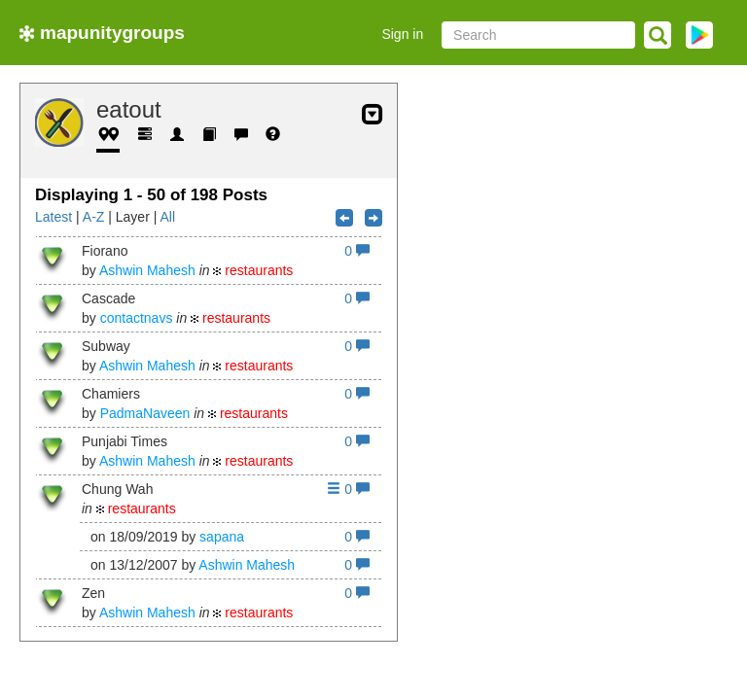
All (167, 217)
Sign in (402, 34)
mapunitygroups (102, 33)
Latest (53, 217)
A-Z (94, 217)
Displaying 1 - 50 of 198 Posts (151, 195)
